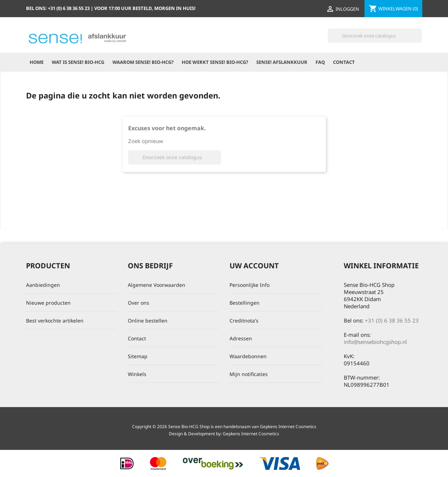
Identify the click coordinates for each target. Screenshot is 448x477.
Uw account (254, 266)
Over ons (139, 303)
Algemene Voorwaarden (157, 285)
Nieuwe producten (48, 303)
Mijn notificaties (249, 374)
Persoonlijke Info (250, 285)
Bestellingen (245, 303)
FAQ (320, 62)
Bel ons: (58, 8)
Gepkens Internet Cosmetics (251, 434)
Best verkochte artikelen (55, 321)
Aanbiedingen (43, 285)
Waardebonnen (248, 356)
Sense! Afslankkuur (282, 62)
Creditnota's (244, 321)
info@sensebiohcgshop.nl (375, 342)
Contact (344, 62)
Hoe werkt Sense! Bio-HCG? (215, 62)
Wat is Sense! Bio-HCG (78, 62)
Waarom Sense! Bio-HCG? (143, 62)
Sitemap (138, 356)
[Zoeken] (375, 36)
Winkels (137, 374)
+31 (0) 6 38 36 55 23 (392, 320)
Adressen (241, 338)
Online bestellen (148, 321)
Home (37, 62)
